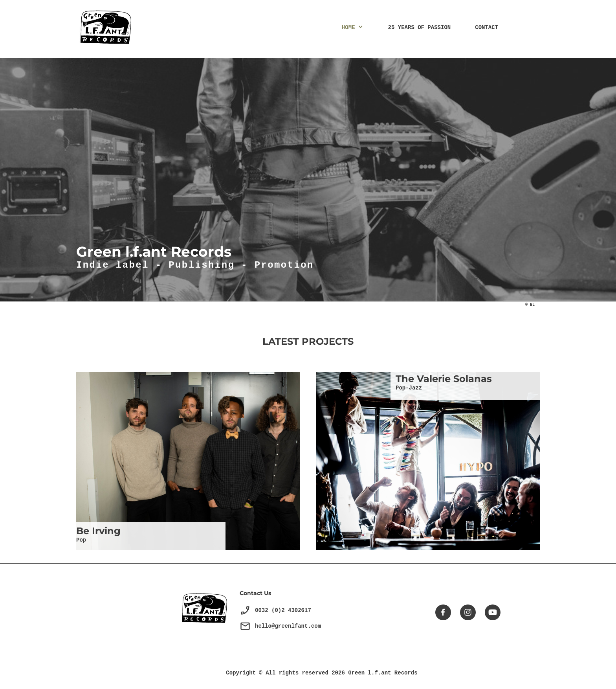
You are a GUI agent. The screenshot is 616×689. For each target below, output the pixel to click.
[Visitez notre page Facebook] (443, 612)
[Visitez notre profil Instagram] (468, 612)
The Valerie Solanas (444, 379)
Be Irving (98, 531)
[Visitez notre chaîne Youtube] (493, 612)
